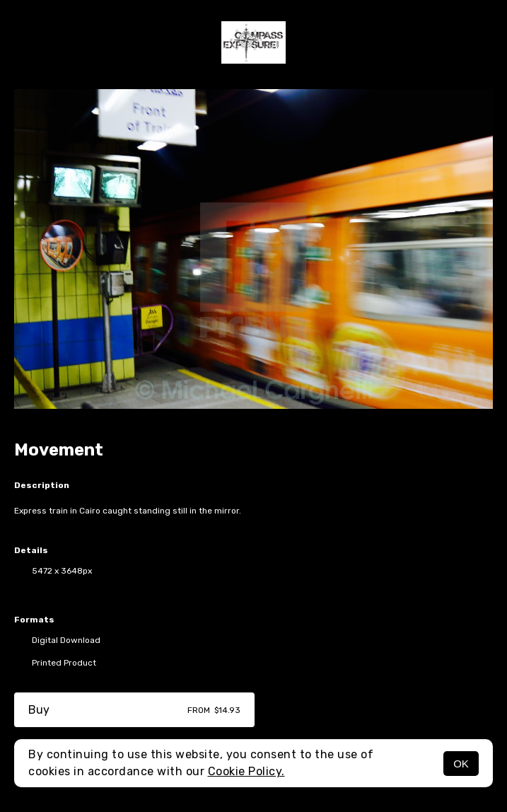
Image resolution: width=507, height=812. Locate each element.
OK (461, 764)
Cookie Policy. (246, 771)
